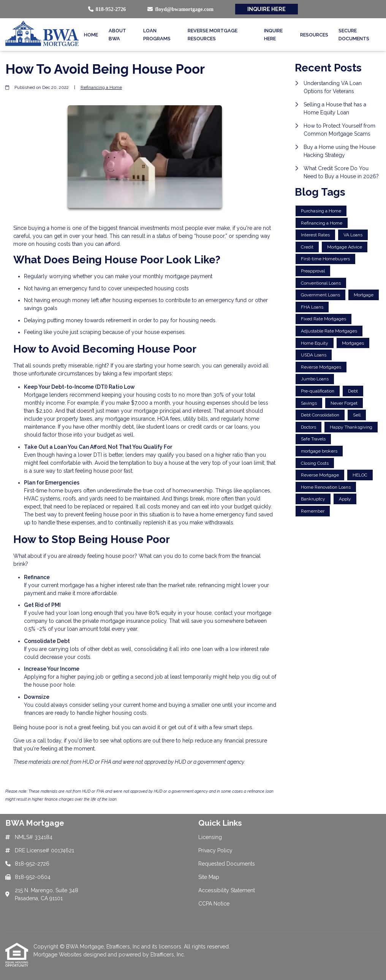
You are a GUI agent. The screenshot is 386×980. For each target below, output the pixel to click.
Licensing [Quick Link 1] (210, 837)
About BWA (117, 35)
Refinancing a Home (101, 87)
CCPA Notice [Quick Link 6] (214, 904)
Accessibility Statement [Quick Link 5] (227, 890)
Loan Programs (157, 35)
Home (91, 35)
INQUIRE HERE (267, 9)
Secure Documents (354, 35)
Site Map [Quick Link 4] (209, 877)
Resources (314, 35)
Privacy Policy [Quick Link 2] (215, 850)
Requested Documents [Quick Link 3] (227, 864)
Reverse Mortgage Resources (213, 35)
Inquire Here (273, 35)
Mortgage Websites (58, 955)
